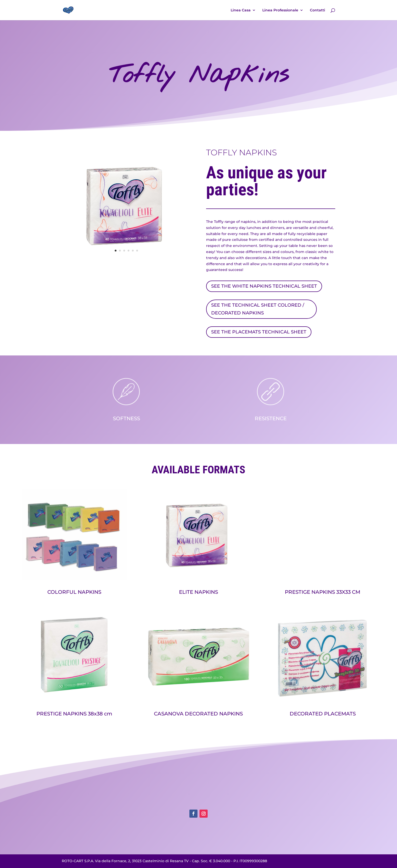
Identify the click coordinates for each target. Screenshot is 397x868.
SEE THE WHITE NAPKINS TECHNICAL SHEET (264, 286)
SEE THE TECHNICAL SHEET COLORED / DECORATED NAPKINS (258, 309)
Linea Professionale (280, 10)
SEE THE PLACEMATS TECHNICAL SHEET (259, 332)
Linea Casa (241, 10)
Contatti (317, 10)
